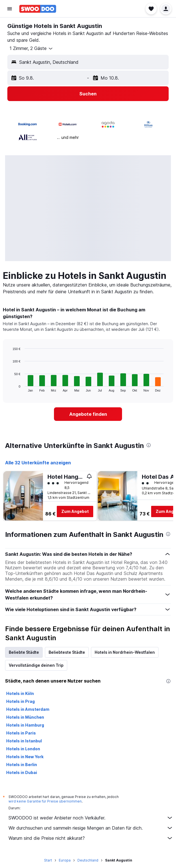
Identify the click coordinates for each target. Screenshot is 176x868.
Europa (65, 860)
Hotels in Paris (21, 733)
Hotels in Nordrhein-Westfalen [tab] (125, 652)
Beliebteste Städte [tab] (67, 652)
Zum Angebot (75, 511)
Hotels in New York (25, 757)
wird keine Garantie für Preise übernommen (45, 801)
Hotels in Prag (20, 701)
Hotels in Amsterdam (28, 709)
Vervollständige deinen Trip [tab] (36, 665)
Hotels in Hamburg (25, 725)
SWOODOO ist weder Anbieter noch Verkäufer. (91, 818)
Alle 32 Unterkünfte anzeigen (38, 463)
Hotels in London (23, 749)
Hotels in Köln (20, 693)
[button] (10, 9)
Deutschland (88, 860)
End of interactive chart (10, 387)
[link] (88, 414)
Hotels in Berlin (22, 765)
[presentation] (149, 445)
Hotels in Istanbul (24, 741)
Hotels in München (25, 717)
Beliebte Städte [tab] (24, 652)
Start (48, 860)
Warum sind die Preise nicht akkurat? (91, 838)
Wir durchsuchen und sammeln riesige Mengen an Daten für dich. (91, 828)
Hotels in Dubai (22, 772)
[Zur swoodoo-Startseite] (38, 9)
